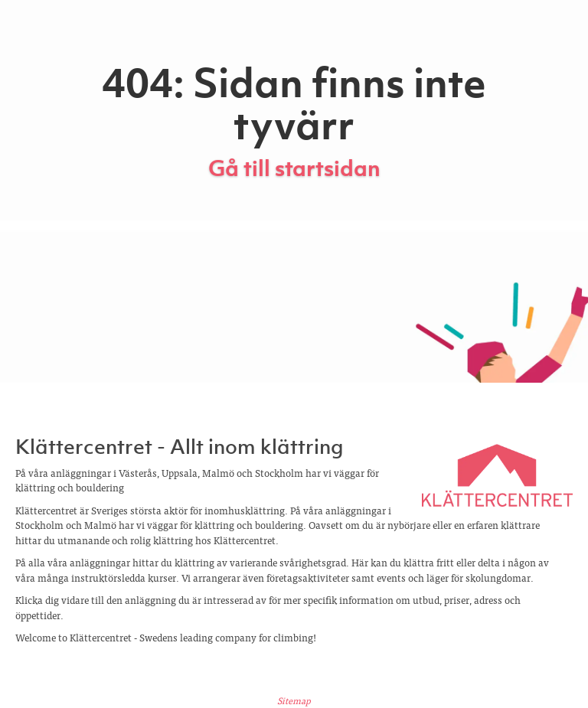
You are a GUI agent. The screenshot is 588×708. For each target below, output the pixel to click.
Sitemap (294, 700)
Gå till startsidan (294, 168)
